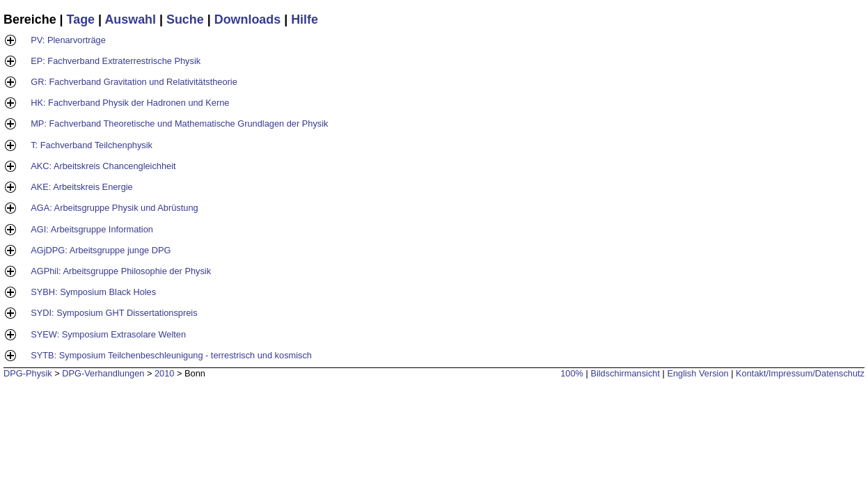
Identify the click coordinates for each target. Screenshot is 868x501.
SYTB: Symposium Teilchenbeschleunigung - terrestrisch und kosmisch (171, 355)
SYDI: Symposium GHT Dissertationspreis (114, 313)
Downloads (248, 19)
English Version (697, 373)
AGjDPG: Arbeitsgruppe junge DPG (101, 250)
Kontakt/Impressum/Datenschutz (800, 373)
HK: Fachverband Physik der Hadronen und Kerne (130, 103)
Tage (81, 19)
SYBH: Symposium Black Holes (93, 292)
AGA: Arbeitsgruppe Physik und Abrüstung (114, 208)
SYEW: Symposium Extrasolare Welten (108, 334)
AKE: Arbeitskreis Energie (82, 187)
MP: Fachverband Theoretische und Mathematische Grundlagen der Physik (179, 124)
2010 (164, 373)
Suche (185, 19)
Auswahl (130, 19)
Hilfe (305, 19)
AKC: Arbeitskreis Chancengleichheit (103, 166)
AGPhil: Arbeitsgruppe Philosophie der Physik (121, 271)
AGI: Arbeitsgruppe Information (92, 229)
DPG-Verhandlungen (103, 373)
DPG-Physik (28, 373)
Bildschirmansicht (625, 373)
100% (572, 373)
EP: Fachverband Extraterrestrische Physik (116, 61)
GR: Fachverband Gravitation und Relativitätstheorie (134, 82)
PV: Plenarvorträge (68, 40)
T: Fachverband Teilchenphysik (92, 145)
